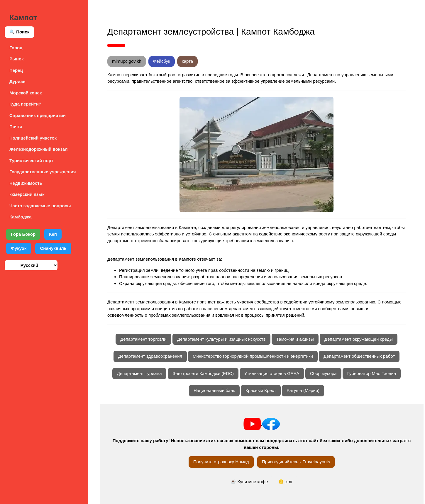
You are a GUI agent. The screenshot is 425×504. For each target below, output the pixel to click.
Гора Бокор (23, 234)
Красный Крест (261, 390)
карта (187, 61)
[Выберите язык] (31, 265)
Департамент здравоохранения (150, 356)
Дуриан (17, 81)
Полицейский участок (33, 138)
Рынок (17, 59)
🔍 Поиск (19, 32)
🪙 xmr (285, 482)
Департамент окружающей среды (359, 339)
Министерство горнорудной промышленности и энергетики (253, 356)
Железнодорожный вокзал (39, 149)
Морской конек (26, 93)
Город (16, 48)
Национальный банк (214, 390)
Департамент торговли (143, 339)
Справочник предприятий (38, 115)
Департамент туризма (139, 373)
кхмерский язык (27, 194)
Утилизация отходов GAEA (272, 373)
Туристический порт (31, 161)
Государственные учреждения (43, 172)
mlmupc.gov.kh (127, 61)
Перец (16, 70)
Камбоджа (21, 217)
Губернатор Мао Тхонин (372, 373)
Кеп (53, 234)
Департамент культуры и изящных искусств (221, 339)
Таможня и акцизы (295, 339)
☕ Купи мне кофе (249, 482)
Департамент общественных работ (359, 356)
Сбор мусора (323, 373)
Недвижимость (26, 183)
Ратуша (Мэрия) (303, 390)
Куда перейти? (25, 104)
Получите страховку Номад (221, 462)
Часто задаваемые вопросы (40, 206)
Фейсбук (162, 61)
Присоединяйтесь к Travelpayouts (296, 462)
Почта (16, 127)
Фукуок (19, 248)
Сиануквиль (53, 248)
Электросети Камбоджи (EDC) (203, 373)
